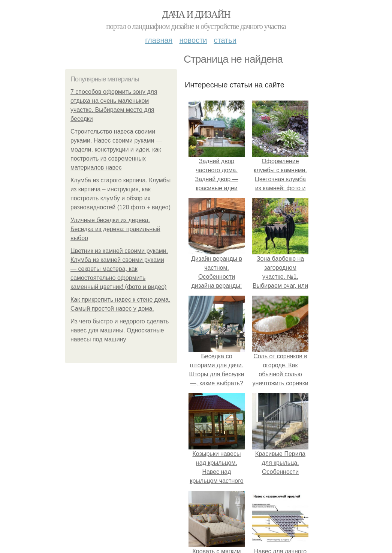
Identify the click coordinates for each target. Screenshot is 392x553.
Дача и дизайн (196, 14)
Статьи (225, 40)
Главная (159, 40)
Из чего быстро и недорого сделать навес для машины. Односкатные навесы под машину (120, 330)
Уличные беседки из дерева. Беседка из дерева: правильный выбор (115, 229)
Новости (193, 40)
